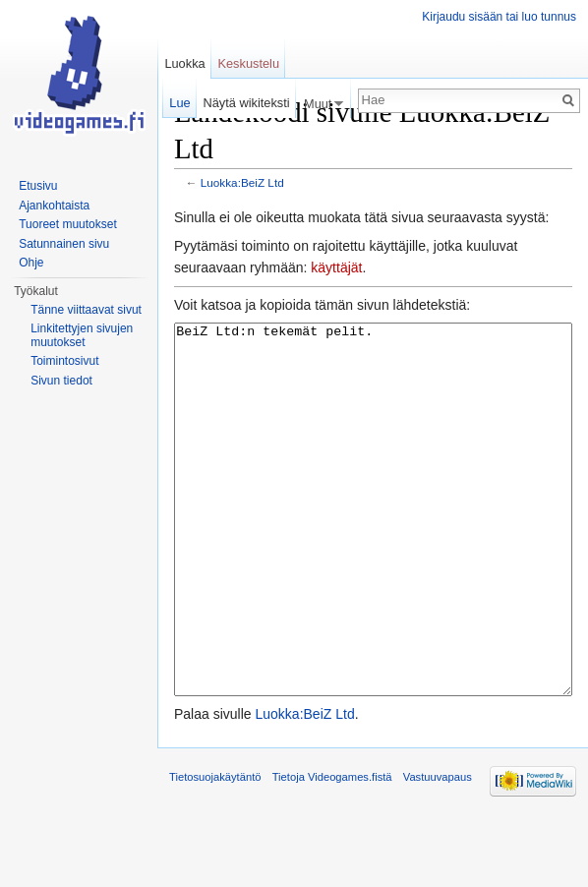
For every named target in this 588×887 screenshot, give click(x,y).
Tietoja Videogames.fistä (332, 851)
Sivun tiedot (61, 381)
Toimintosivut (64, 361)
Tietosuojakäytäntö (215, 851)
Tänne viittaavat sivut (86, 310)
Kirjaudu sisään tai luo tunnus (499, 17)
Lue (179, 103)
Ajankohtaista (54, 206)
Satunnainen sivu (64, 244)
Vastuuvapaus (438, 851)
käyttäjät (336, 267)
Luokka (184, 63)
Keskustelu (248, 63)
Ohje (31, 263)
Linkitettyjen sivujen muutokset (82, 335)
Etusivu (38, 186)
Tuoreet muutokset (68, 224)
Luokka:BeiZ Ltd (242, 182)
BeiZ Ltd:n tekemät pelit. (373, 546)
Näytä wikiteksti (246, 103)
